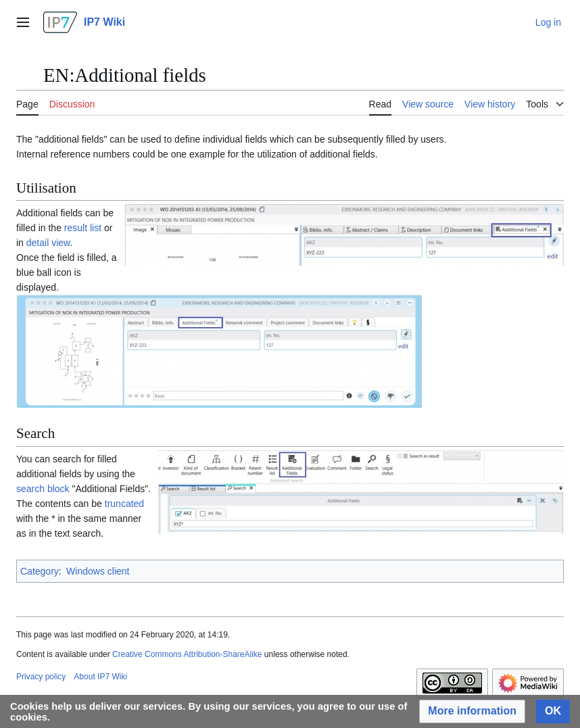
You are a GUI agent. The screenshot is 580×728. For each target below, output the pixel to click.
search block (43, 489)
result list (83, 228)
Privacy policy (41, 677)
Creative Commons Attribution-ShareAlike (187, 654)
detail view (48, 243)
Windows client (98, 571)
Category (40, 571)
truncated (124, 504)
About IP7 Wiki (100, 677)
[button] (472, 711)
